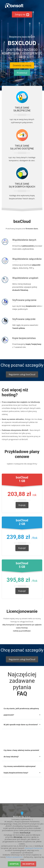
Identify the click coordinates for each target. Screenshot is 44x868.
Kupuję (22, 505)
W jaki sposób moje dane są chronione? (21, 724)
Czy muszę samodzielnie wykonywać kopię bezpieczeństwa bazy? (20, 769)
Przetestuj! (22, 73)
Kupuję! (22, 548)
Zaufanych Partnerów (33, 848)
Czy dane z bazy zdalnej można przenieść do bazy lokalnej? (21, 753)
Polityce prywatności (14, 857)
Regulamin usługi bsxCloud (22, 374)
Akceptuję (14, 864)
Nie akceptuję (28, 864)
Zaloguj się (22, 15)
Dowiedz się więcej (22, 65)
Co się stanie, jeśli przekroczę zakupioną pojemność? (21, 712)
